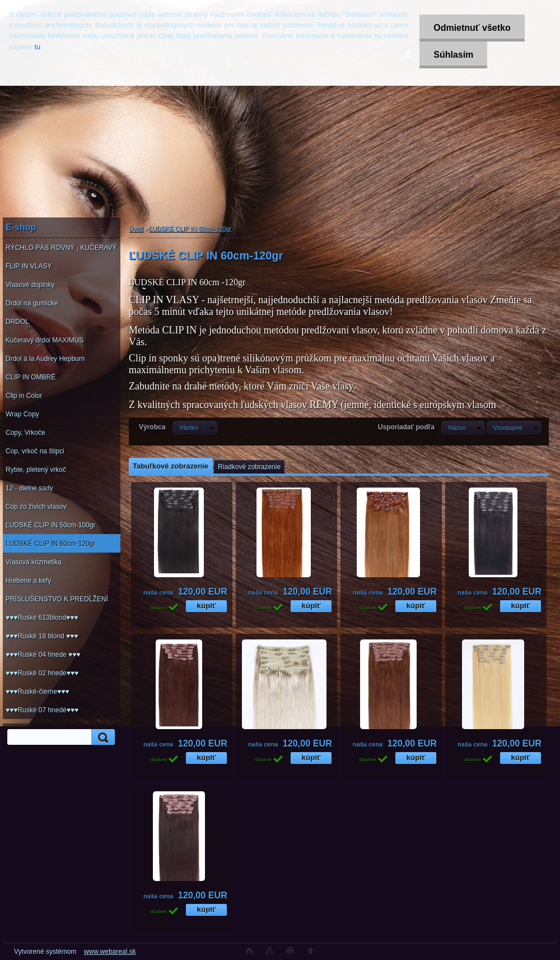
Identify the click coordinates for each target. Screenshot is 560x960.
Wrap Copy (22, 414)
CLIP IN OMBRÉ (31, 377)
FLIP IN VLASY (29, 266)
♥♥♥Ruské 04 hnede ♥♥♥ (43, 655)
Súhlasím (453, 55)
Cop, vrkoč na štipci (35, 451)
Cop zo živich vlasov (36, 507)
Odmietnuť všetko (472, 28)
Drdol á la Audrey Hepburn (45, 359)
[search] (101, 737)
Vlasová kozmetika (34, 562)
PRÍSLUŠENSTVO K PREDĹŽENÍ (57, 599)
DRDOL (17, 322)
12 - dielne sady (29, 488)
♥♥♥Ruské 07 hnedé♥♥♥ (42, 710)
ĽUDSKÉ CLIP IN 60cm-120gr (51, 544)
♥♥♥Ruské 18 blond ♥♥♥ (42, 636)
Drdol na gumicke (32, 303)
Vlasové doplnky (30, 285)
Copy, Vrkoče (25, 433)
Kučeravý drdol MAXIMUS (45, 340)
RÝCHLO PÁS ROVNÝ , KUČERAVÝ (61, 248)
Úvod (136, 229)
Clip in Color (24, 396)
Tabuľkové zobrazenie (171, 466)
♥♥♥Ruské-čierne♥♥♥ (37, 692)
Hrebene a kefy (28, 581)
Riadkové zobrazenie (249, 467)
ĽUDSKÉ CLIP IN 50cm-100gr (51, 525)
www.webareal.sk (110, 952)
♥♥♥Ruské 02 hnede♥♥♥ (42, 673)
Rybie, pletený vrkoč (36, 470)
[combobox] (463, 428)
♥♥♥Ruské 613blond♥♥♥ (42, 618)
